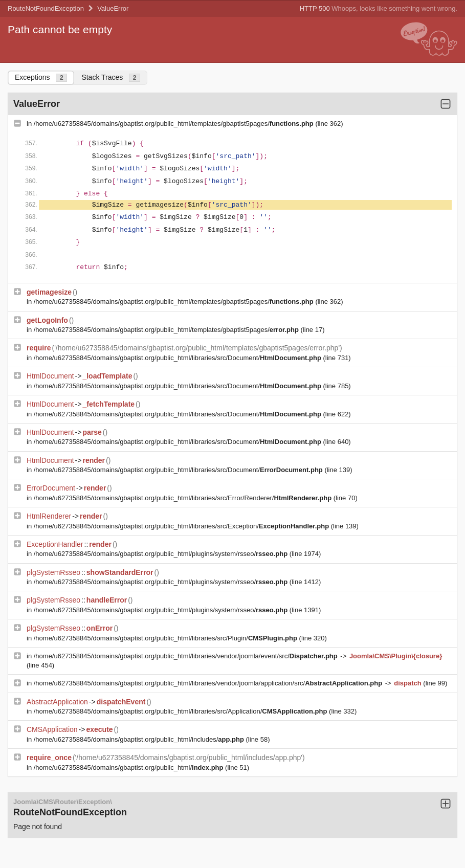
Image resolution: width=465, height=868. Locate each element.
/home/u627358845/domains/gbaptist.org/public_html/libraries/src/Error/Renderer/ (184, 498)
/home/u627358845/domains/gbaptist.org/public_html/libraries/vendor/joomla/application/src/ (209, 683)
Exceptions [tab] (41, 77)
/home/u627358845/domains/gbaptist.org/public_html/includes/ (140, 739)
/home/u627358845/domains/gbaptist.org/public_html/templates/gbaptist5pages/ (175, 124)
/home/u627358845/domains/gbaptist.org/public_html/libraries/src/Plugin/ (167, 638)
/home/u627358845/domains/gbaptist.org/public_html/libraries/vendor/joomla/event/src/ (187, 656)
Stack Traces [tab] (111, 77)
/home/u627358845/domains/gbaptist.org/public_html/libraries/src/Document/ (179, 358)
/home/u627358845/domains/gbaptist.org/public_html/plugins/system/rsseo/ (162, 554)
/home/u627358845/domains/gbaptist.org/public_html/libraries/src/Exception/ (182, 526)
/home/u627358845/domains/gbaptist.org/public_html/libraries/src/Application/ (181, 711)
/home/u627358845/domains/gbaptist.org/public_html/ (129, 767)
